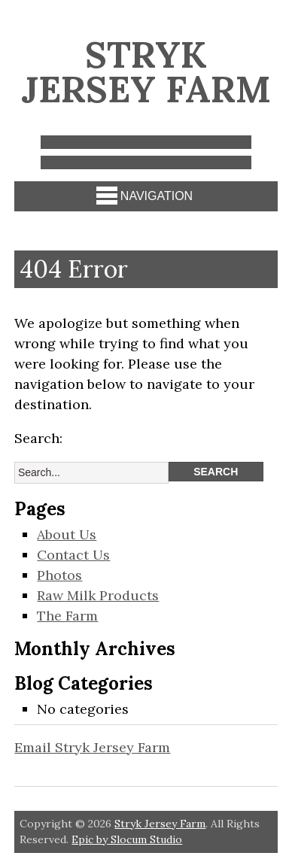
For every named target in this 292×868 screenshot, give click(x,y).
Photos (59, 575)
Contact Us (73, 555)
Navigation (144, 196)
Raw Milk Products (98, 595)
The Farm (67, 616)
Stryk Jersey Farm (146, 71)
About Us (67, 534)
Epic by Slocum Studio (127, 839)
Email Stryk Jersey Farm (92, 747)
